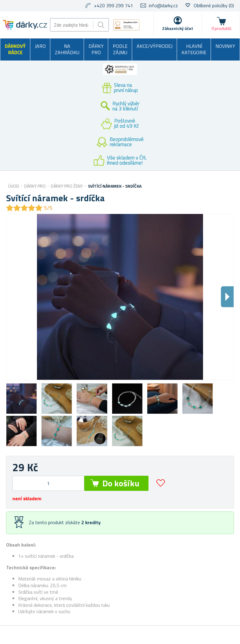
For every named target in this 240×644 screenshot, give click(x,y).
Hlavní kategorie (194, 49)
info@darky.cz (163, 5)
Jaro (40, 46)
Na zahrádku (67, 49)
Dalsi (227, 297)
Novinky (225, 46)
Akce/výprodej (155, 46)
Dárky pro (96, 49)
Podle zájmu (120, 49)
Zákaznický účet (178, 28)
